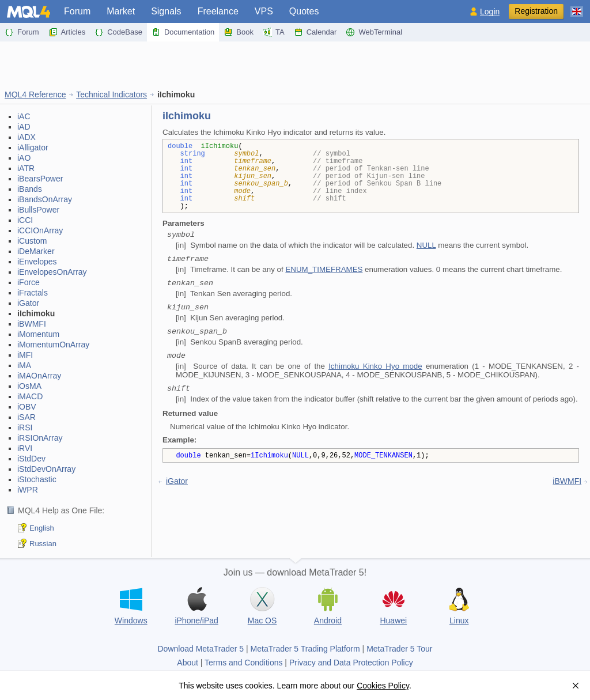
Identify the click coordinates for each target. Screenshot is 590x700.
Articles (67, 32)
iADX (27, 137)
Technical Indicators (111, 94)
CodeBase (118, 32)
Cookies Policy (383, 686)
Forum (77, 11)
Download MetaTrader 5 (201, 649)
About (188, 663)
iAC (24, 116)
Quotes (304, 11)
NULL (426, 245)
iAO (24, 158)
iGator (28, 303)
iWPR (28, 490)
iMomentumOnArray (53, 345)
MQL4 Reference (35, 94)
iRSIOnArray (40, 438)
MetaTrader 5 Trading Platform (305, 649)
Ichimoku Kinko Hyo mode (375, 366)
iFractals (33, 293)
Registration (536, 11)
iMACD (30, 396)
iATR (26, 168)
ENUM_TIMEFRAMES (324, 269)
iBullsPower (38, 210)
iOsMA (29, 386)
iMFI (25, 355)
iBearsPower (40, 179)
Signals (166, 11)
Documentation (183, 32)
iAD (24, 127)
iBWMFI (32, 324)
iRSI (25, 427)
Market (121, 11)
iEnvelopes (37, 262)
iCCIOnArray (40, 230)
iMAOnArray (39, 376)
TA (274, 32)
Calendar (315, 32)
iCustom (32, 241)
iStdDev (31, 459)
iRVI (25, 448)
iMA (24, 365)
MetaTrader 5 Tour (399, 649)
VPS (264, 11)
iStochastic (37, 479)
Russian (43, 544)
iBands (30, 189)
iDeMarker (36, 251)
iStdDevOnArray (46, 469)
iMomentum (38, 334)
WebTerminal (374, 32)
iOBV (27, 407)
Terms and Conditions (243, 663)
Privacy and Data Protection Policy (351, 663)
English (42, 528)
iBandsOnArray (45, 199)
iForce (29, 282)
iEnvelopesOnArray (52, 272)
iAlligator (33, 147)
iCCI (25, 220)
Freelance (218, 11)
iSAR (27, 417)
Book (239, 32)
